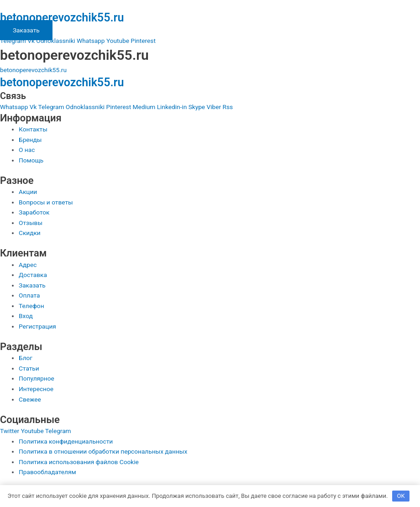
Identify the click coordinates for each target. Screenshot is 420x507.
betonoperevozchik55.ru (62, 18)
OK (401, 496)
